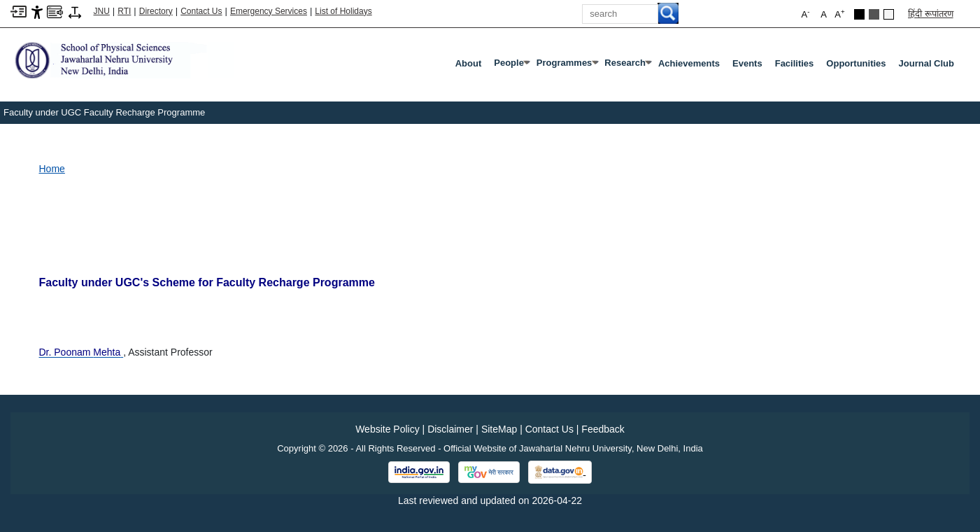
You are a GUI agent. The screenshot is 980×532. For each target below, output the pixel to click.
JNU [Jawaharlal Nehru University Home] (102, 11)
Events (747, 63)
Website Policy (388, 429)
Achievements (689, 63)
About (469, 63)
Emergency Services (269, 11)
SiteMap (499, 429)
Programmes (567, 66)
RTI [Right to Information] (124, 11)
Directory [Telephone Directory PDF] (156, 11)
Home (52, 169)
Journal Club (926, 63)
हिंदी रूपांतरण (931, 14)
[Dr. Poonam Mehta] (81, 352)
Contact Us (201, 11)
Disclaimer (450, 429)
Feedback (603, 429)
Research (628, 66)
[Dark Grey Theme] (874, 14)
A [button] (839, 14)
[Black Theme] (859, 14)
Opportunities (856, 63)
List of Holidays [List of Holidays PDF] (343, 11)
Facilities (795, 63)
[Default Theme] (889, 14)
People (512, 66)
